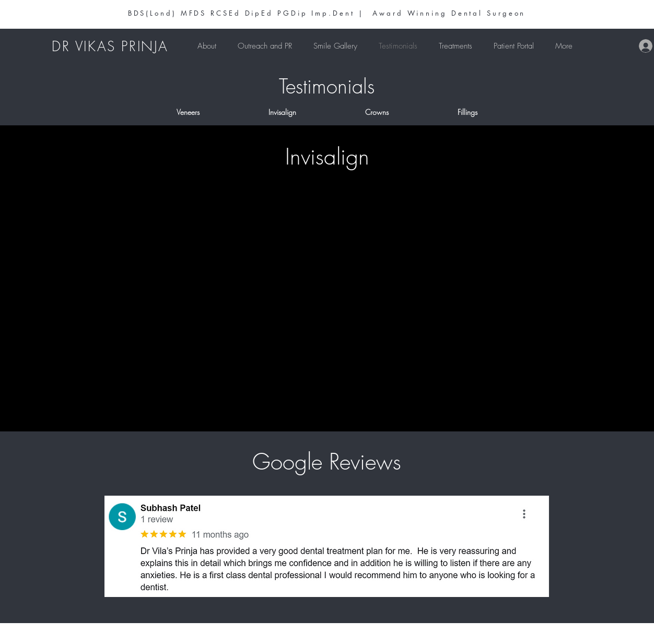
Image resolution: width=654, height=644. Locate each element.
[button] (455, 46)
